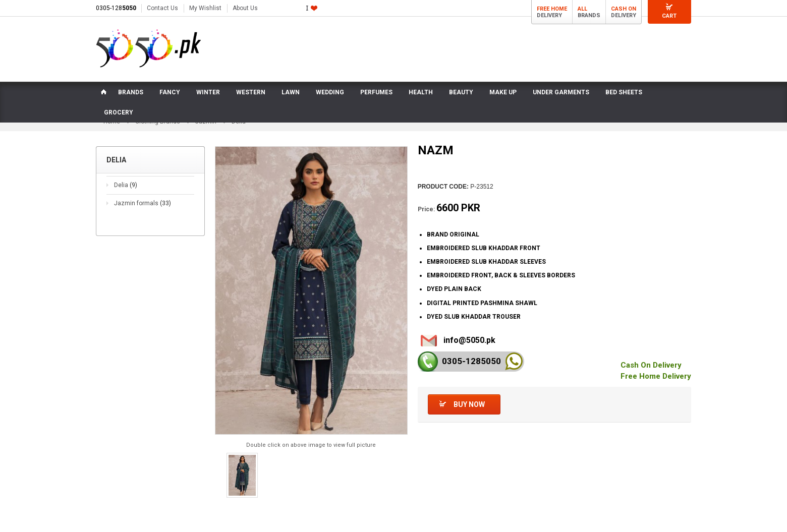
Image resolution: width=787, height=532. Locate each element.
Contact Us (162, 8)
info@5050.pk (469, 340)
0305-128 (116, 8)
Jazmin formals (143, 203)
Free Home (552, 9)
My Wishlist (205, 8)
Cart (669, 16)
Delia (126, 185)
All (582, 9)
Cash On (624, 9)
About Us (245, 8)
